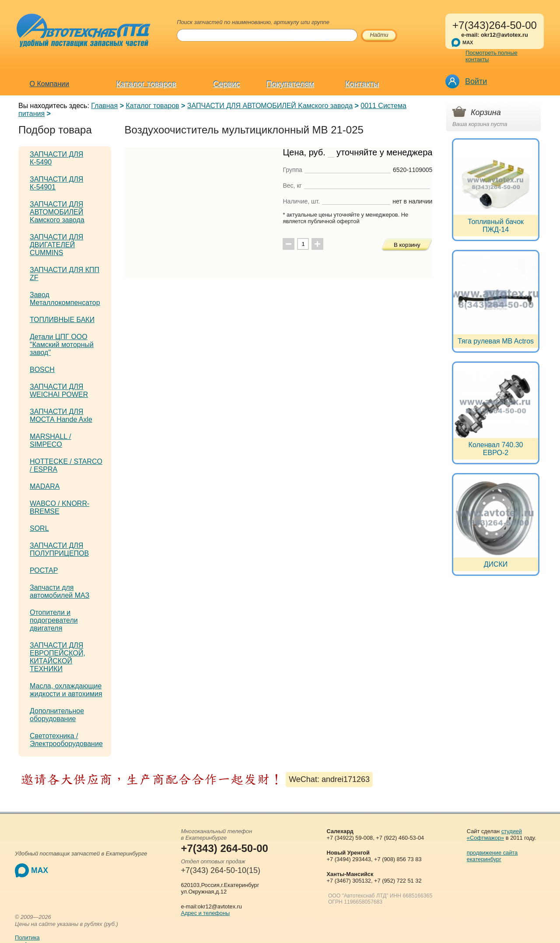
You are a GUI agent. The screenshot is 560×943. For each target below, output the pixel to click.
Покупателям (290, 84)
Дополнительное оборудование (57, 715)
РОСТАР (44, 570)
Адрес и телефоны (205, 913)
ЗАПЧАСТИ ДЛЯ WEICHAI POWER (59, 391)
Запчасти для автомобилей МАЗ (59, 591)
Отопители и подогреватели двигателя (54, 620)
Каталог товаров (146, 84)
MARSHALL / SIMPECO (51, 440)
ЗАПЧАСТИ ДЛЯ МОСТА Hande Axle (61, 415)
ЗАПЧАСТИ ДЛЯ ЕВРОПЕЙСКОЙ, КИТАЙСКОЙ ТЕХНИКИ (58, 657)
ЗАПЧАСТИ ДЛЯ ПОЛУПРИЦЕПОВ (59, 549)
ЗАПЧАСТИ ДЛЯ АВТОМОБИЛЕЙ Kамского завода (270, 106)
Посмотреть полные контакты (492, 56)
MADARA (45, 486)
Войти (476, 81)
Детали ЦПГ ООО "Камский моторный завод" (62, 345)
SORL (39, 528)
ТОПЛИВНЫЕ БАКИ (62, 320)
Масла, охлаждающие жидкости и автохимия (66, 690)
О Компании (49, 84)
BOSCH (42, 370)
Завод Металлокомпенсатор (65, 299)
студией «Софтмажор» (494, 834)
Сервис (227, 84)
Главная (104, 106)
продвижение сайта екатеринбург (492, 856)
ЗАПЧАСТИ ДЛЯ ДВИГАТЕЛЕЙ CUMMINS (56, 245)
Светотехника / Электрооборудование (66, 740)
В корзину (407, 245)
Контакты (362, 84)
